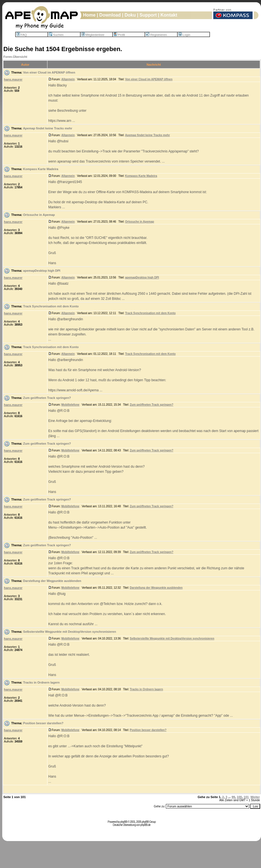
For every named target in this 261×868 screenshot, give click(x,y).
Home (89, 15)
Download (110, 15)
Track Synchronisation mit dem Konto (51, 306)
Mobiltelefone (70, 405)
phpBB (124, 822)
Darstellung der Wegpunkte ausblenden (52, 581)
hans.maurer (13, 79)
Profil (119, 35)
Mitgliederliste (93, 35)
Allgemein (68, 79)
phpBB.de (145, 825)
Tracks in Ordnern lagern (41, 682)
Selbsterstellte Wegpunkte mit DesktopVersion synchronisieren (69, 632)
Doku (130, 15)
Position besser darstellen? (43, 723)
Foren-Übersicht (15, 57)
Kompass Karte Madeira (41, 169)
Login (184, 35)
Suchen (56, 35)
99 (233, 797)
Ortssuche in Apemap (39, 215)
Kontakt (169, 15)
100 (239, 797)
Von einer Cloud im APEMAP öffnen (49, 72)
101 (246, 797)
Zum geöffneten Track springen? (47, 398)
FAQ (22, 35)
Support (148, 15)
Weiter (255, 797)
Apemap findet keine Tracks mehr (48, 128)
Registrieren (156, 35)
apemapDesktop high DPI (42, 271)
